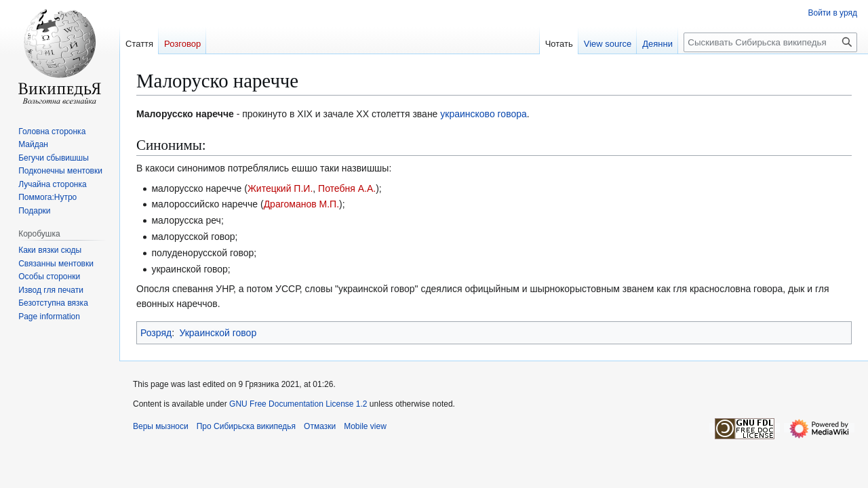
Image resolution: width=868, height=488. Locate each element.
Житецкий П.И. (280, 188)
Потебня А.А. (347, 188)
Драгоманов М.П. (301, 204)
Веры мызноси (161, 426)
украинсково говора (484, 114)
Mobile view (365, 426)
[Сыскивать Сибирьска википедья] (770, 42)
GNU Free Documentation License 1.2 (298, 404)
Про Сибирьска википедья (246, 426)
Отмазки (320, 426)
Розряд (156, 333)
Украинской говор (218, 333)
